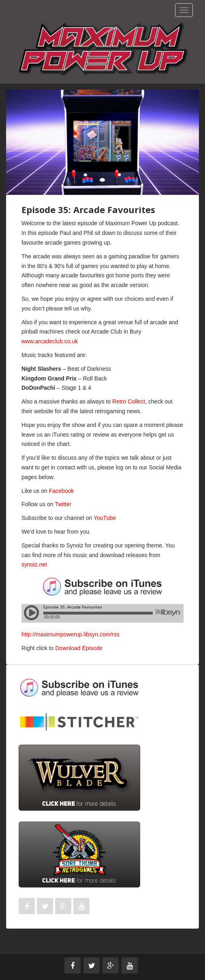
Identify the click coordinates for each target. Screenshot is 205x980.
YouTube (105, 518)
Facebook (61, 491)
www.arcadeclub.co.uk (50, 341)
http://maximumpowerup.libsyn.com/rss (70, 634)
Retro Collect (129, 401)
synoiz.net (34, 564)
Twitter (63, 504)
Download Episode (79, 648)
